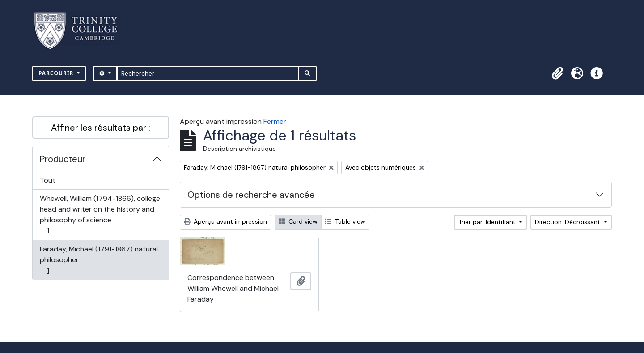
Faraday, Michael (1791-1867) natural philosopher (99, 260)
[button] (557, 73)
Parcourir (57, 73)
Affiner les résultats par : (101, 128)
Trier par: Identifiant (488, 222)
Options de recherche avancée (251, 195)
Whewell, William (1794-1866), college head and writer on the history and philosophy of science (100, 215)
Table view (345, 221)
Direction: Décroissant (568, 222)
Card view (298, 221)
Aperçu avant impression (225, 221)
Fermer (275, 121)
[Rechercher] (208, 73)
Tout (48, 180)
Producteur (63, 159)
